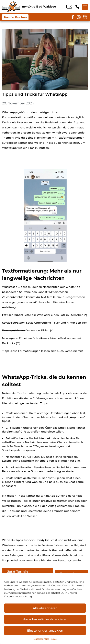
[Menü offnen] (85, 7)
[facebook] (73, 17)
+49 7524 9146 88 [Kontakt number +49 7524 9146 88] (77, 7)
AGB (54, 639)
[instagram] (79, 17)
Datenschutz (41, 639)
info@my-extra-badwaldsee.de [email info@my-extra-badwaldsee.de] (69, 7)
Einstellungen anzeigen (45, 630)
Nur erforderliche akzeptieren (45, 619)
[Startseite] (11, 7)
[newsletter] (85, 17)
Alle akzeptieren (45, 608)
